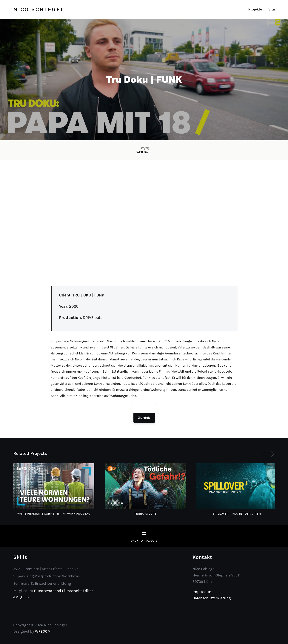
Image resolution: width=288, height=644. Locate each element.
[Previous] (266, 454)
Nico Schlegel (39, 9)
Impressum (202, 592)
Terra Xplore (145, 514)
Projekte (255, 9)
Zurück (144, 418)
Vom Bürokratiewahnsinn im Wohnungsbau (54, 514)
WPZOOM (43, 631)
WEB (140, 152)
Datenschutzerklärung (212, 598)
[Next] (272, 454)
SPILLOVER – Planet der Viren (237, 514)
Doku (148, 152)
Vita (272, 9)
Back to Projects (144, 541)
